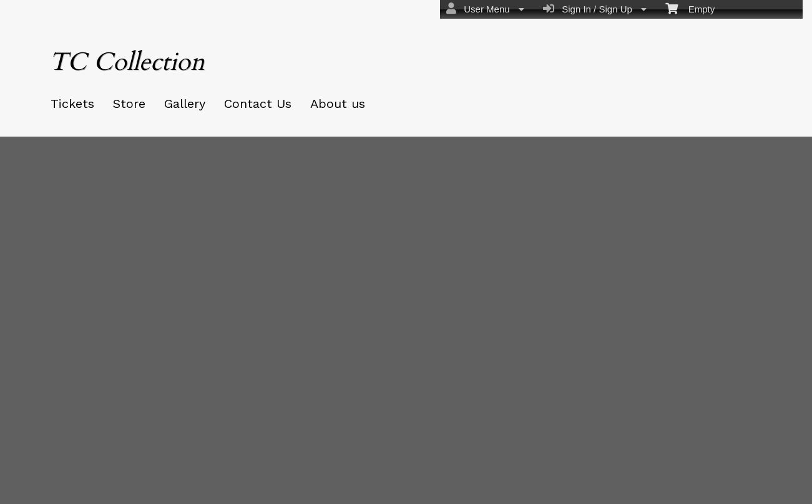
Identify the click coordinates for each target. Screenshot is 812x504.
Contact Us (258, 104)
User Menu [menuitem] (485, 9)
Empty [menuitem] (690, 8)
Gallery (185, 104)
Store (129, 104)
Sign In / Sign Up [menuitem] (595, 9)
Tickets (72, 104)
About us (338, 104)
